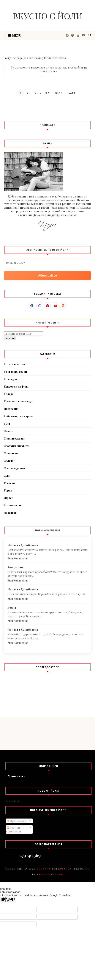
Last (72, 93)
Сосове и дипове (15, 468)
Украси (8, 498)
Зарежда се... (13, 801)
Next (59, 93)
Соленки (9, 461)
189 (47, 93)
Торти (8, 490)
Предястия (11, 409)
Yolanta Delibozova (54, 869)
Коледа (9, 394)
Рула (7, 424)
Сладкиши (11, 453)
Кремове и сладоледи (18, 401)
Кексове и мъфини (16, 387)
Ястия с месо (12, 505)
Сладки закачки (15, 438)
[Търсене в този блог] (23, 334)
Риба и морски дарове (19, 416)
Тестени (9, 483)
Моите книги (17, 776)
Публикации (17, 821)
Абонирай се (48, 276)
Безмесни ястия (14, 364)
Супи (7, 476)
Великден (10, 379)
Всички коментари (14, 829)
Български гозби (15, 372)
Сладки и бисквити (17, 446)
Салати (9, 431)
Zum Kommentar (18, 558)
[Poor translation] (10, 900)
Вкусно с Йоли (48, 16)
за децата (10, 513)
